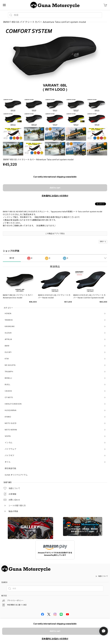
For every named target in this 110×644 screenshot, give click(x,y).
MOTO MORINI (11, 430)
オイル (8, 462)
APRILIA (8, 339)
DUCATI (8, 352)
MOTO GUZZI (11, 423)
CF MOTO (9, 397)
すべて (12, 258)
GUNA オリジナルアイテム (16, 475)
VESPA (8, 436)
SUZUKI (8, 333)
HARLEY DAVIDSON (13, 404)
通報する (103, 242)
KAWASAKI (10, 326)
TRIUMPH (9, 372)
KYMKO (8, 417)
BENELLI (8, 378)
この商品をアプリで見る (55, 234)
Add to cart (55, 188)
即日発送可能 (10, 468)
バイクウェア (10, 449)
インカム (9, 443)
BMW (7, 346)
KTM (7, 359)
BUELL (8, 384)
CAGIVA (8, 391)
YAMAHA (9, 320)
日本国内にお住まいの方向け (55, 196)
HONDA (8, 313)
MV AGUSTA (10, 365)
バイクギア (10, 456)
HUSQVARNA (11, 410)
